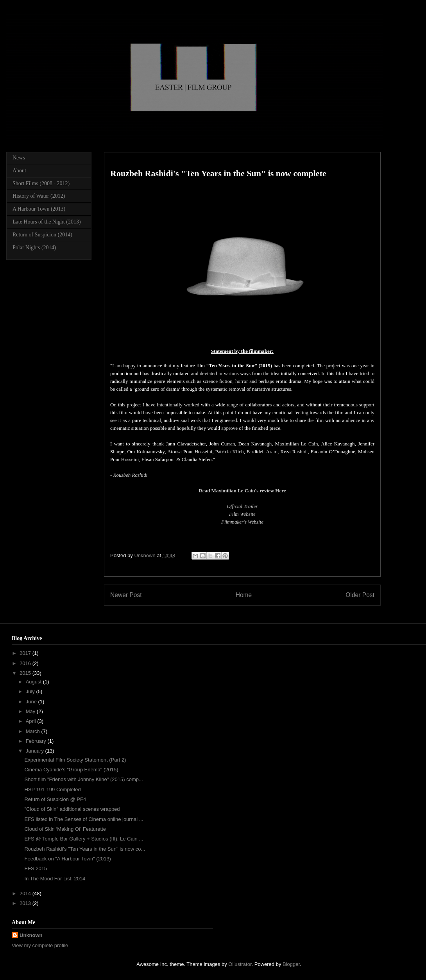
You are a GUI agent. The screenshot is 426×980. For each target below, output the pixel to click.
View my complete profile (40, 945)
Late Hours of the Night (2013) (47, 222)
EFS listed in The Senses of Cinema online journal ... (84, 819)
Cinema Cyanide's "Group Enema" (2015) (71, 770)
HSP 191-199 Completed (52, 790)
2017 (26, 653)
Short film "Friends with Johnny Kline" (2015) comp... (83, 779)
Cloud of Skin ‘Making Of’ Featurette (65, 829)
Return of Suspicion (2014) (42, 235)
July (31, 691)
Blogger (291, 964)
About (19, 171)
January (36, 751)
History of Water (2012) (39, 196)
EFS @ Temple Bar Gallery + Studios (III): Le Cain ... (84, 839)
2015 (26, 673)
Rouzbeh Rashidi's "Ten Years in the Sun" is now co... (85, 849)
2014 (26, 893)
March (34, 731)
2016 (26, 663)
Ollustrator (240, 964)
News (19, 158)
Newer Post (126, 595)
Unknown (31, 935)
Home (244, 595)
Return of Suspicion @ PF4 (55, 799)
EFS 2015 (36, 868)
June (32, 702)
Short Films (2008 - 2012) (41, 183)
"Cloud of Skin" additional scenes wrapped (72, 809)
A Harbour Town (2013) (39, 209)
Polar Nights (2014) (34, 248)
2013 (26, 903)
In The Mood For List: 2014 (55, 879)
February (37, 741)
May (31, 711)
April (32, 721)
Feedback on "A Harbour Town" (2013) (67, 859)
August (34, 682)
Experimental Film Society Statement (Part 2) (75, 760)
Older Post (360, 595)
